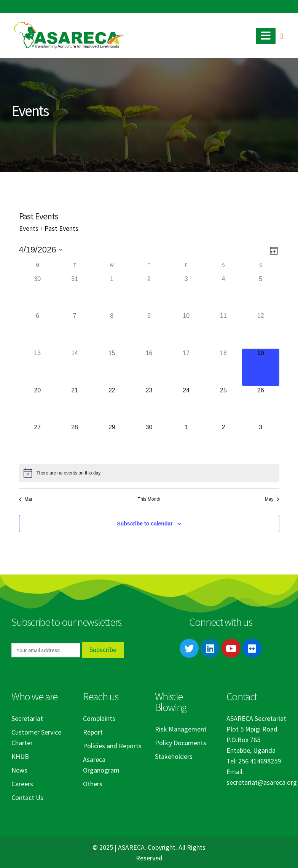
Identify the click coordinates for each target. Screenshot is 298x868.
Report (93, 732)
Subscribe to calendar (145, 524)
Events (29, 228)
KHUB (20, 756)
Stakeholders (174, 756)
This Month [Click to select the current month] (149, 499)
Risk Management (181, 729)
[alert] (149, 473)
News (19, 770)
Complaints (99, 718)
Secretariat (27, 718)
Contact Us (27, 797)
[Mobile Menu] (266, 36)
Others (93, 784)
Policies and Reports (112, 746)
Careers (22, 784)
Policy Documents (181, 743)
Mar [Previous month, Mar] (26, 499)
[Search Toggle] (282, 36)
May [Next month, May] (272, 499)
